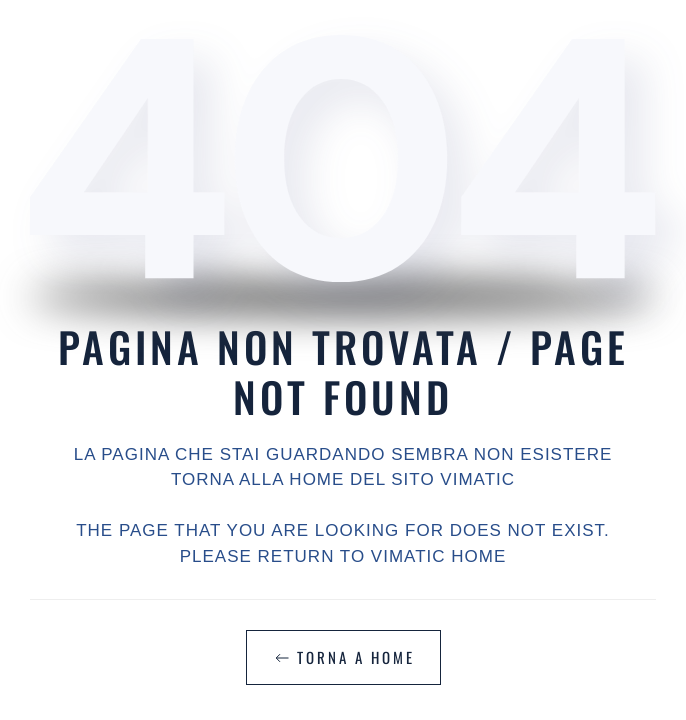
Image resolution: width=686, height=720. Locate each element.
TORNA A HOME (343, 657)
